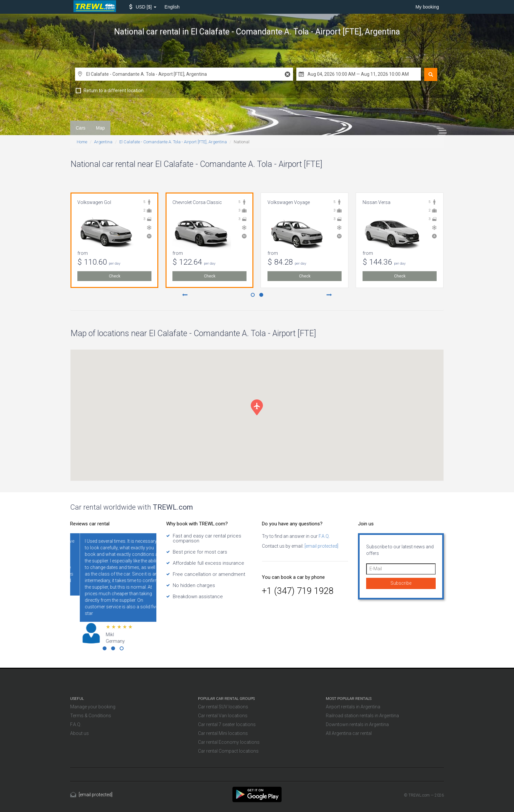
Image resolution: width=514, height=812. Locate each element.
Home (82, 142)
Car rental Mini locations (223, 733)
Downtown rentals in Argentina (357, 724)
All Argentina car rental (349, 733)
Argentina (103, 142)
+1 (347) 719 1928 (298, 591)
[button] (143, 7)
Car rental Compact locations (228, 751)
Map (100, 128)
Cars (81, 128)
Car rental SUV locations (223, 707)
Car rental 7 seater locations (227, 724)
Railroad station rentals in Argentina (362, 716)
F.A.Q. (324, 536)
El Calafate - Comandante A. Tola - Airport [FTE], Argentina (173, 142)
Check (115, 276)
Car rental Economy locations (229, 742)
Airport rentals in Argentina (353, 707)
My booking (427, 7)
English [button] (172, 7)
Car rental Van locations (223, 716)
